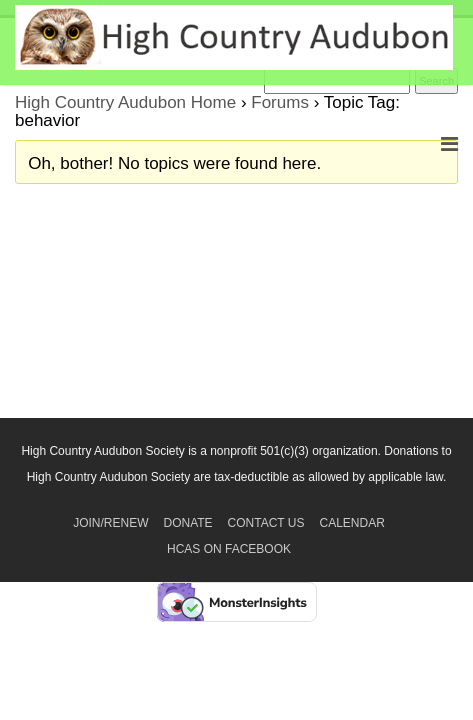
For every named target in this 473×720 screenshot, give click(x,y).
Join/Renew (110, 523)
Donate (187, 523)
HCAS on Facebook (229, 549)
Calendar (352, 523)
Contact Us (266, 523)
